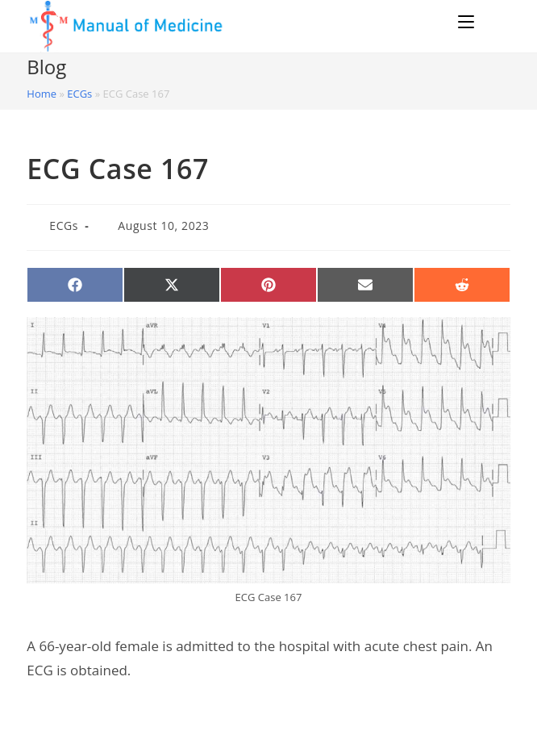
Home (42, 94)
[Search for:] (495, 22)
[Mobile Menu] (468, 22)
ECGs (79, 94)
